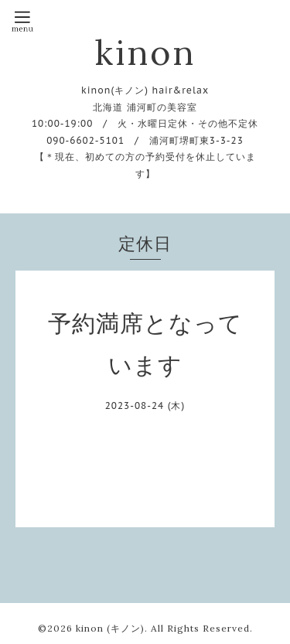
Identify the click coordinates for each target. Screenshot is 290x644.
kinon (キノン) (110, 628)
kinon (145, 52)
